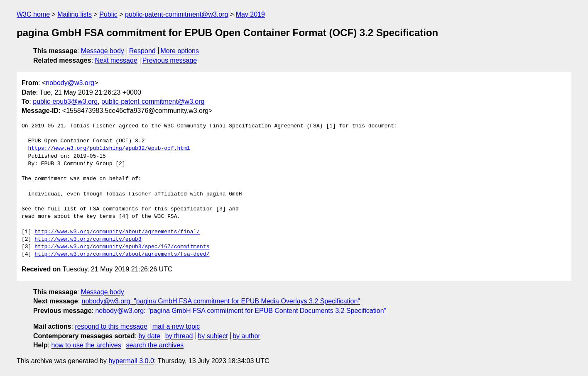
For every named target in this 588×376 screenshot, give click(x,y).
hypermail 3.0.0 (131, 361)
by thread (179, 336)
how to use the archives (86, 345)
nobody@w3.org (70, 83)
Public (108, 14)
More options (180, 51)
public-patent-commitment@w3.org (176, 14)
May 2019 (250, 14)
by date (149, 336)
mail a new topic (176, 326)
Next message (116, 60)
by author (246, 336)
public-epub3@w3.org (65, 101)
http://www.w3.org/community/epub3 (88, 239)
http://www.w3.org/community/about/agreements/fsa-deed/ (122, 254)
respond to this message (111, 326)
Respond (142, 51)
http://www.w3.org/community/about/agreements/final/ (117, 232)
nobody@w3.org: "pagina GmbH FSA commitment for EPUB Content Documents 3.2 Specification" (241, 311)
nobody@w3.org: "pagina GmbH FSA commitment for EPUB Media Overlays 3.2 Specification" (221, 301)
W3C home (33, 14)
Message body (103, 51)
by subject (213, 336)
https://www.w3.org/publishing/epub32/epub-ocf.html (109, 149)
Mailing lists (75, 14)
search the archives (155, 345)
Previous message (170, 60)
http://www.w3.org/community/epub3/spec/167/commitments (122, 247)
